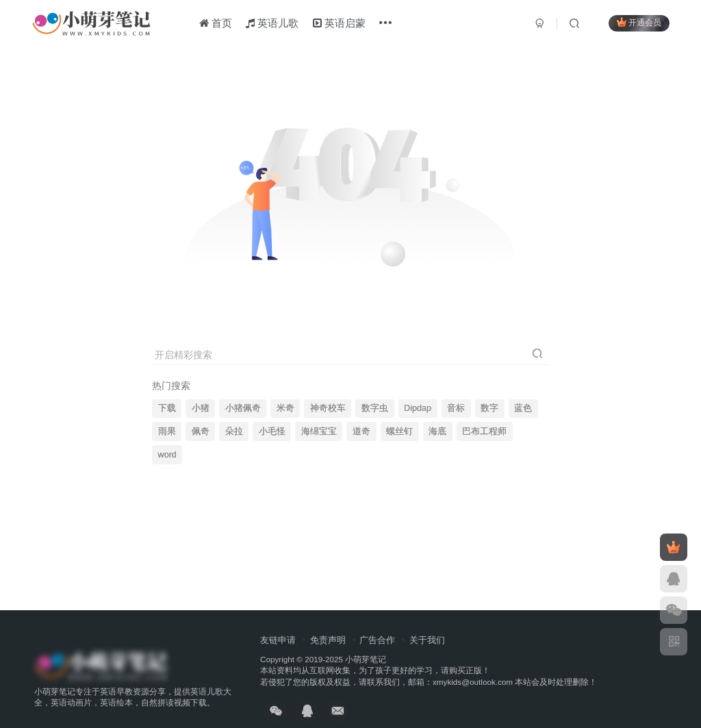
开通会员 (639, 22)
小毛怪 (272, 431)
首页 (216, 23)
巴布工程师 (484, 431)
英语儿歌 (272, 23)
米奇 (285, 408)
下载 (167, 408)
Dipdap (418, 408)
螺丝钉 (399, 431)
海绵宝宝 (319, 431)
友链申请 (278, 640)
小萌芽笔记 (366, 659)
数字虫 (375, 408)
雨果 (167, 431)
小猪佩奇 (243, 408)
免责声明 (328, 640)
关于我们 (427, 640)
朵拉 (234, 431)
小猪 (201, 408)
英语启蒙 (339, 23)
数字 (489, 408)
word (167, 455)
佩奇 (201, 431)
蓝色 (523, 408)
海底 (437, 431)
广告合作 (377, 640)
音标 (456, 408)
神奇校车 (328, 408)
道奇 (361, 431)
